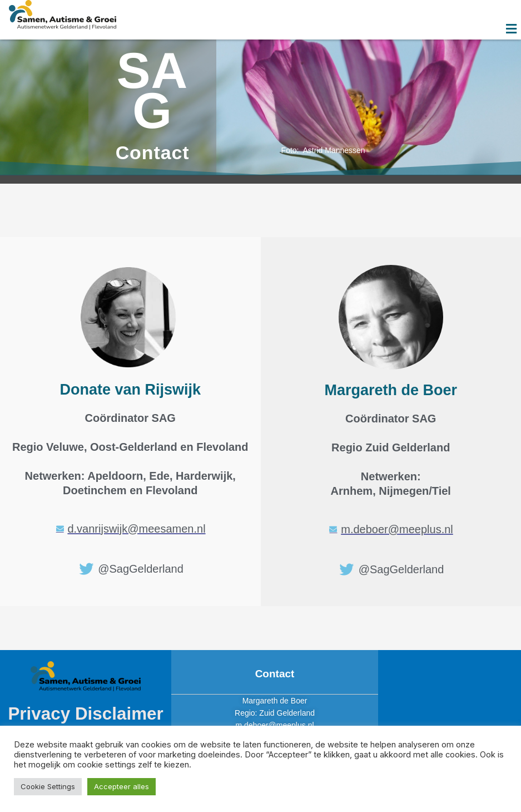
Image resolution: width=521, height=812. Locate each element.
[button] (512, 29)
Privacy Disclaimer (86, 713)
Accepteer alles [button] (121, 786)
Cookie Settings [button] (48, 786)
